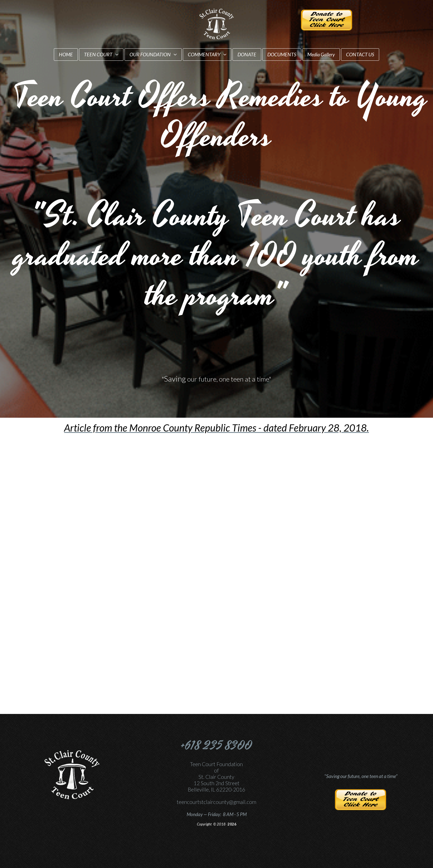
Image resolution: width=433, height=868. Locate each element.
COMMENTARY (207, 54)
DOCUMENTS (282, 54)
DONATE (247, 54)
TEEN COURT (101, 54)
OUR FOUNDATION (153, 54)
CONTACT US (360, 54)
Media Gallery (321, 54)
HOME (66, 54)
